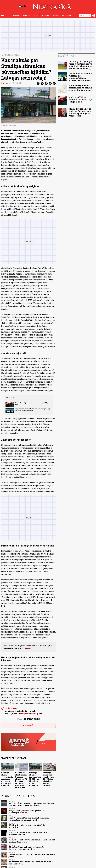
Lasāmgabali (46, 15)
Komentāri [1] (28, 725)
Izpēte (36, 15)
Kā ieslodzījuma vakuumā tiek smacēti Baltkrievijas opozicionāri (27, 848)
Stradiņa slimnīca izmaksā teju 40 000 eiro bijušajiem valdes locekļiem (35, 779)
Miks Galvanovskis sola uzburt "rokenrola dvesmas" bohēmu (29, 834)
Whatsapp (35, 714)
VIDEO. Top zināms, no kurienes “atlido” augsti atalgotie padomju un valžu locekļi (80, 112)
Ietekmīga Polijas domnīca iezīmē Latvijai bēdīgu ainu (32, 404)
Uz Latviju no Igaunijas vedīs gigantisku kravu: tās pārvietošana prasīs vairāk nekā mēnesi (80, 65)
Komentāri (27, 15)
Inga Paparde (6, 83)
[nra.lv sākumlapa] (23, 6)
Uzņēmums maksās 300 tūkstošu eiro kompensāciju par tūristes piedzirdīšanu (33, 410)
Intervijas (17, 15)
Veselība (56, 15)
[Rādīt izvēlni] (2, 15)
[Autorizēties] (94, 15)
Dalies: (20, 719)
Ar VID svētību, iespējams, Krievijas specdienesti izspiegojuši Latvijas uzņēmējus (32, 804)
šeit (30, 648)
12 (26, 813)
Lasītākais (67, 56)
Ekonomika (66, 15)
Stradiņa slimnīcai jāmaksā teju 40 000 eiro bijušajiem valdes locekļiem (49, 779)
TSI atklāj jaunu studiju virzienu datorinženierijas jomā (32, 855)
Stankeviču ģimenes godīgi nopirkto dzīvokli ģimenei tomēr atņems (81, 88)
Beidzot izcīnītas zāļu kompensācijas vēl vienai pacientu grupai (31, 863)
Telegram (25, 714)
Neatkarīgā (9, 55)
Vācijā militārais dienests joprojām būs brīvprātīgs (27, 826)
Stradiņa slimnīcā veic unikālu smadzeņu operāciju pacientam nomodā (7, 779)
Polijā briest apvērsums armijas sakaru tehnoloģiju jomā (27, 812)
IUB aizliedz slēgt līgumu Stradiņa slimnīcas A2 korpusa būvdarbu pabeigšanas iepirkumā (21, 780)
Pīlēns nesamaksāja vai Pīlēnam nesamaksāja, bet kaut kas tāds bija (32, 841)
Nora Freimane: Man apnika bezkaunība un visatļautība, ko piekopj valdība (29, 819)
